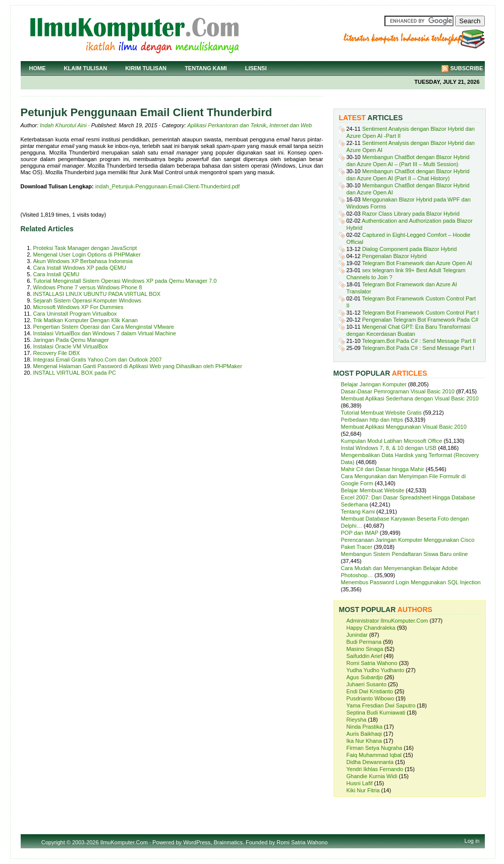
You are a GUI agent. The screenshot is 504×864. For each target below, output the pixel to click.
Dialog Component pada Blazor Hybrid (410, 249)
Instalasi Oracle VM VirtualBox (71, 346)
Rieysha (357, 720)
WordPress (197, 842)
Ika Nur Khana (364, 741)
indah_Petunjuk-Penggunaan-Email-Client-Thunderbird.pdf (167, 186)
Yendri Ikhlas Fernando (375, 769)
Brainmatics (228, 842)
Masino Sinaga (365, 649)
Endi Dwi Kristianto (370, 691)
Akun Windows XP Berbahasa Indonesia (83, 261)
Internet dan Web (291, 125)
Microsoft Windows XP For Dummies (78, 307)
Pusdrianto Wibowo (371, 698)
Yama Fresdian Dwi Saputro (381, 705)
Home (38, 68)
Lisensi (256, 68)
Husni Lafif (360, 783)
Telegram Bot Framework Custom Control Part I (421, 313)
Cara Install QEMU (57, 274)
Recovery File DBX (57, 353)
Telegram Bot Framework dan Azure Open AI (417, 263)
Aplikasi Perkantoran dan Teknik (227, 125)
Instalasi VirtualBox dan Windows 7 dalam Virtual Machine (105, 333)
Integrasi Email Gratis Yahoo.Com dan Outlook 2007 (98, 360)
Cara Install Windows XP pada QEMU (80, 268)
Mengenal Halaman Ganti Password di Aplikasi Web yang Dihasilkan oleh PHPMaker (138, 366)
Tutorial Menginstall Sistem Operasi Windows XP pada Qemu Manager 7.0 (125, 281)
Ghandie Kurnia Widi (372, 776)
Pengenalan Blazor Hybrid (395, 256)
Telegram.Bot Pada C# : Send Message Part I (418, 348)
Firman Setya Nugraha (375, 748)
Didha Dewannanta (370, 762)
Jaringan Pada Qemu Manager (71, 340)
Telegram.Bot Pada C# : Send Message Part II (419, 341)
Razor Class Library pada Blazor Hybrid (411, 214)
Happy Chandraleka (371, 628)
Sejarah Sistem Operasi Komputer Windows (88, 300)
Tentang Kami (206, 68)
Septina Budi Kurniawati (376, 713)
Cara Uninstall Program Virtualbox (75, 314)
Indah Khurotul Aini (63, 125)
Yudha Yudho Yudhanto (376, 670)
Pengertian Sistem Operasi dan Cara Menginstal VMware (104, 327)
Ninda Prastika (365, 727)
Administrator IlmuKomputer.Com (387, 621)
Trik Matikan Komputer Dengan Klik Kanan (86, 320)
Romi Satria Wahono (372, 663)
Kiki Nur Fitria (363, 790)
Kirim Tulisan (146, 68)
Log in (472, 841)
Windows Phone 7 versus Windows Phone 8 (88, 287)
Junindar (357, 635)
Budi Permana (364, 642)
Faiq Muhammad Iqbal (374, 755)
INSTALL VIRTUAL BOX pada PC (75, 373)
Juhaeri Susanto (367, 684)
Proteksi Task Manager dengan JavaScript (85, 248)
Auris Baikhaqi (364, 734)
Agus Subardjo (365, 677)
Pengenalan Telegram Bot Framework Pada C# (420, 320)
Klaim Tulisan (86, 68)
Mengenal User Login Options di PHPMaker (87, 255)
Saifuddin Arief (365, 656)
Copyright (53, 842)
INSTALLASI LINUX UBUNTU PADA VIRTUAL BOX (97, 294)
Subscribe (467, 68)
